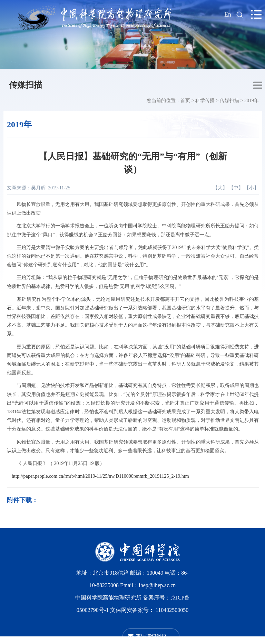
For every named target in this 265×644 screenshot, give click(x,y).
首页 (185, 101)
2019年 (252, 101)
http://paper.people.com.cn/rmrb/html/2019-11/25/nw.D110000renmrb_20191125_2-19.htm (100, 476)
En (228, 14)
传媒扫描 (26, 85)
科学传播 (205, 101)
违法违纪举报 (151, 636)
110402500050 (172, 610)
